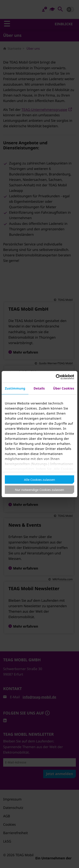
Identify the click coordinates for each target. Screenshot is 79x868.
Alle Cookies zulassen (39, 480)
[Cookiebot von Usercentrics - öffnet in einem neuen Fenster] (56, 377)
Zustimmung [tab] (15, 388)
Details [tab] (39, 388)
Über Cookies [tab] (64, 388)
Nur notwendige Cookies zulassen (39, 490)
